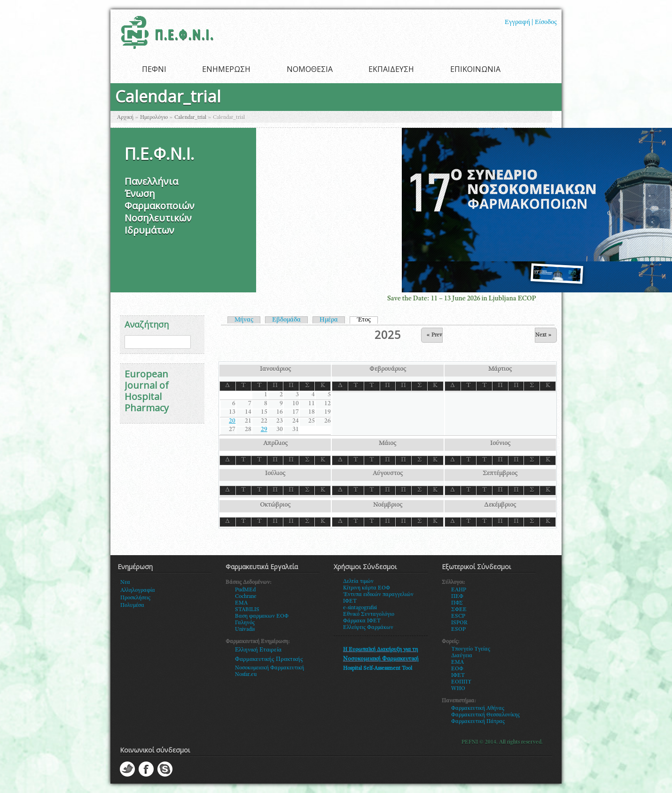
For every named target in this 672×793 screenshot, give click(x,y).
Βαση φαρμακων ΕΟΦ (262, 616)
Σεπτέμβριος (500, 474)
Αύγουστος (388, 474)
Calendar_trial (190, 118)
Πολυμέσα (132, 605)
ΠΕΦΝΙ (154, 69)
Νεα (125, 582)
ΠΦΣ (457, 603)
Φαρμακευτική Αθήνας (478, 708)
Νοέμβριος (388, 505)
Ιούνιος (500, 444)
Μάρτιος (500, 369)
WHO (458, 689)
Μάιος (387, 444)
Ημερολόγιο (154, 118)
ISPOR (459, 623)
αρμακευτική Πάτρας (480, 722)
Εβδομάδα (286, 320)
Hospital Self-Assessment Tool (378, 668)
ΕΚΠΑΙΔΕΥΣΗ (391, 69)
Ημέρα (329, 320)
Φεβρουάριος (388, 369)
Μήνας (244, 320)
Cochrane (246, 597)
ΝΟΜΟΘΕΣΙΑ (310, 69)
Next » (543, 335)
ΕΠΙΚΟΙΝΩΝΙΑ (475, 69)
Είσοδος (546, 23)
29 (264, 430)
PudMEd (245, 590)
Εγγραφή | (519, 23)
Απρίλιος (275, 444)
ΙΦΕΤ (458, 675)
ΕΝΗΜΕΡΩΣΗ (226, 69)
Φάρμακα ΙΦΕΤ (362, 621)
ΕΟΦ (457, 669)
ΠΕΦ (457, 597)
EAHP (459, 590)
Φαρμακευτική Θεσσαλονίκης (485, 715)
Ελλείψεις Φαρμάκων (368, 628)
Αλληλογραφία (138, 590)
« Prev (434, 335)
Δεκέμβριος (500, 505)
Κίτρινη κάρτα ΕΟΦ (367, 588)
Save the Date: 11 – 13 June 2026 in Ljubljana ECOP (475, 299)
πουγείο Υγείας (473, 649)
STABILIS (247, 610)
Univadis (245, 629)
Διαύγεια (462, 656)
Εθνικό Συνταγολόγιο (369, 614)
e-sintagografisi (360, 608)
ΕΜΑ (457, 662)
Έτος (367, 320)
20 (232, 421)
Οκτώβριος (275, 505)
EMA (241, 603)
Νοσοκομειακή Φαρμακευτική (270, 668)
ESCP (458, 616)
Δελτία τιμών (358, 581)
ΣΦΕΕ (459, 610)
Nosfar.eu (246, 675)
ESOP (458, 629)
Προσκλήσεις (135, 598)
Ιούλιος (275, 474)
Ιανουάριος (275, 369)
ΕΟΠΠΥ (461, 682)
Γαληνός (245, 623)
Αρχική (125, 118)
